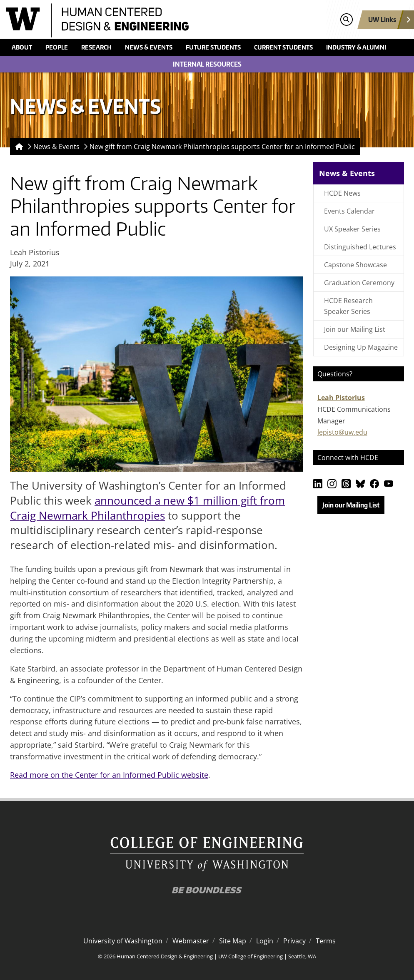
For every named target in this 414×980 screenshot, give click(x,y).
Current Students (283, 47)
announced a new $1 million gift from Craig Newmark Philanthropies (147, 508)
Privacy (294, 941)
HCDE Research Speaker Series (348, 306)
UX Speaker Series (352, 229)
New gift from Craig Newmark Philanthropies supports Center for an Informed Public (222, 147)
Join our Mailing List (355, 329)
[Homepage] (17, 147)
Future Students (213, 47)
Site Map (233, 941)
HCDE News (342, 193)
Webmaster (191, 941)
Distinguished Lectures (360, 247)
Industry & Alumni (356, 47)
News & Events (149, 47)
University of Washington (123, 941)
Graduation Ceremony (359, 283)
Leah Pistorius (341, 398)
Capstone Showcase (355, 265)
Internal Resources (207, 64)
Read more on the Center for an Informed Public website (109, 775)
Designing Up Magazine (361, 347)
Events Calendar (349, 211)
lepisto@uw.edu (342, 432)
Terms (326, 941)
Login (265, 941)
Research (96, 47)
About (22, 47)
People (57, 47)
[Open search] (346, 20)
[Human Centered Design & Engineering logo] (157, 20)
